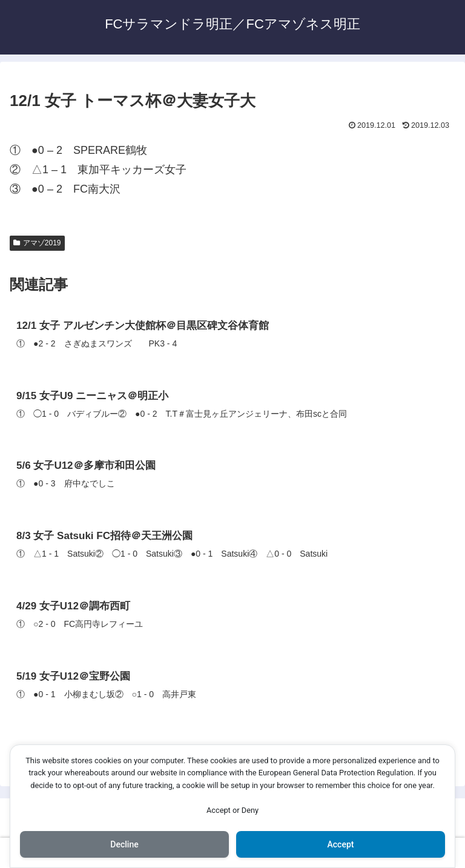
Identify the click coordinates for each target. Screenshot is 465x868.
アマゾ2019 (37, 243)
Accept (341, 844)
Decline (124, 844)
